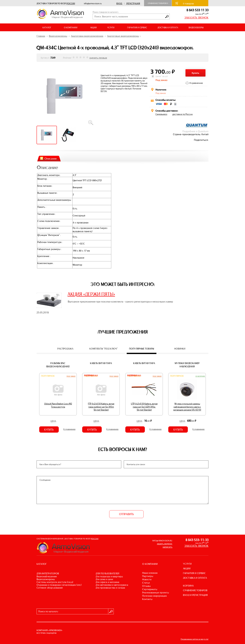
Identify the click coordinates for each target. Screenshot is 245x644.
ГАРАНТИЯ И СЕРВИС (137, 28)
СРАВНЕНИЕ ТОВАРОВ (195, 590)
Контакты (147, 599)
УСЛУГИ (187, 564)
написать (167, 547)
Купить (195, 73)
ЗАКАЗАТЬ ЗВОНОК (196, 18)
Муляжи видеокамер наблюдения (187, 365)
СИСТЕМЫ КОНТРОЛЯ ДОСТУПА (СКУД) (55, 582)
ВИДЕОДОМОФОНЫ (46, 579)
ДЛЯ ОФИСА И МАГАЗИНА (107, 582)
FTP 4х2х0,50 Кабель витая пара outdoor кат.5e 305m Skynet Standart (101, 407)
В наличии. (200, 376)
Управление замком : (49, 228)
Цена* (159, 76)
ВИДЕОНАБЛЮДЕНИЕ (47, 576)
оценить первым (98, 58)
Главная (41, 36)
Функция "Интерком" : (49, 235)
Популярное (48, 376)
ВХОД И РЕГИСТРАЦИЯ (195, 595)
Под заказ (71, 376)
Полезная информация (154, 596)
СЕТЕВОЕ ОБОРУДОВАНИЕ (50, 588)
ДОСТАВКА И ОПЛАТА (168, 28)
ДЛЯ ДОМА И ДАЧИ (104, 579)
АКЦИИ (93, 28)
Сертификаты (150, 589)
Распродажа (91, 376)
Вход (119, 4)
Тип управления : (46, 214)
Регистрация (133, 4)
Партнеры (148, 576)
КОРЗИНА (188, 586)
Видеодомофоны (58, 36)
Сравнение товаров (158, 3)
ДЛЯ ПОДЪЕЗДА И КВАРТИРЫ (109, 576)
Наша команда (150, 573)
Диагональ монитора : (49, 175)
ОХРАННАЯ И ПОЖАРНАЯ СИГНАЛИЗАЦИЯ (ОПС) (59, 585)
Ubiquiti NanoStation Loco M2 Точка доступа (58, 405)
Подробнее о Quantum (195, 131)
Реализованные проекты (156, 593)
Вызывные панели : (47, 193)
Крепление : (44, 256)
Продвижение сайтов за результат (195, 639)
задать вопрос (165, 544)
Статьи (146, 583)
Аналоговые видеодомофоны (123, 36)
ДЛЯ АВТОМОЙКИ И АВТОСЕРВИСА (112, 585)
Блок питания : (45, 186)
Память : (42, 207)
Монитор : (43, 179)
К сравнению (196, 83)
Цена (53, 421)
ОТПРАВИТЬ (126, 514)
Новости (147, 579)
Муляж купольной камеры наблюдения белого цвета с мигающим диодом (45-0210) (187, 407)
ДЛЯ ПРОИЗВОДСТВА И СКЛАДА (110, 588)
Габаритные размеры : (49, 249)
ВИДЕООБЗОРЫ (196, 28)
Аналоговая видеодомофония (87, 36)
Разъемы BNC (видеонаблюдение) (58, 365)
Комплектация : (46, 263)
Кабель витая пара (101, 363)
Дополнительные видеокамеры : (55, 200)
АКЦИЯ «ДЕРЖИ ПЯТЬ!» (91, 294)
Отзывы (146, 586)
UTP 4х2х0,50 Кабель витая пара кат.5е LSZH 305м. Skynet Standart (144, 407)
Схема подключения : (49, 221)
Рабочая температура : (50, 242)
